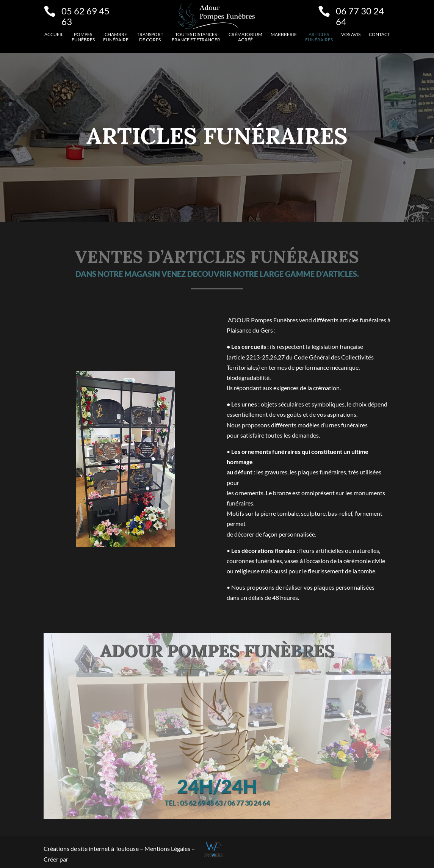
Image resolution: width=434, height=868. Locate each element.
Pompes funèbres (83, 37)
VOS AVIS (351, 35)
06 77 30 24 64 (360, 16)
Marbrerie (284, 35)
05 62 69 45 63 (85, 16)
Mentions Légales (168, 848)
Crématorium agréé (245, 37)
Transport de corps (150, 37)
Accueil (54, 35)
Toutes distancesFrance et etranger (196, 37)
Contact (379, 35)
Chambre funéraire (116, 37)
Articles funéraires (319, 37)
